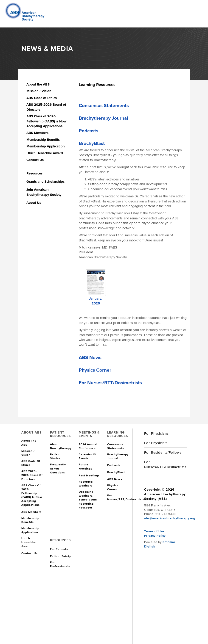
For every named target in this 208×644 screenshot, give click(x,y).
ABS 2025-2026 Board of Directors (46, 107)
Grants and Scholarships (45, 182)
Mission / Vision (39, 91)
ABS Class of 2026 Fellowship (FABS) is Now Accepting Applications (46, 121)
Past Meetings (89, 476)
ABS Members (37, 133)
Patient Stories (55, 456)
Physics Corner (95, 370)
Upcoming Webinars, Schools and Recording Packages (88, 500)
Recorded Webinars (86, 484)
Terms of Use (154, 531)
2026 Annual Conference (88, 446)
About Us (34, 203)
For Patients (59, 549)
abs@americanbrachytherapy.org (170, 518)
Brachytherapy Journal (103, 118)
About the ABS (38, 84)
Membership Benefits (43, 140)
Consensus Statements (104, 105)
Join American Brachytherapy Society (44, 192)
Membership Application (46, 146)
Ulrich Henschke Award (45, 153)
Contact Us (35, 160)
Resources (34, 173)
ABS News (90, 357)
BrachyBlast (92, 143)
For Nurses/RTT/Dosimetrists (110, 383)
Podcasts (89, 131)
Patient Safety (60, 556)
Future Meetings (86, 467)
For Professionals (60, 564)
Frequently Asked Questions (58, 468)
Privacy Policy (155, 536)
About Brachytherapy (61, 446)
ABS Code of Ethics (42, 98)
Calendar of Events (88, 456)
